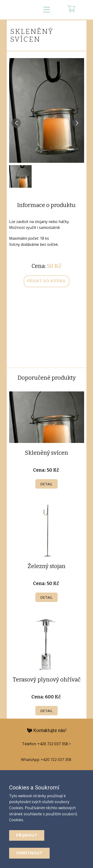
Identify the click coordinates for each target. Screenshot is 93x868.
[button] (16, 123)
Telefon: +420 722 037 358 (45, 744)
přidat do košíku (46, 281)
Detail (46, 484)
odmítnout (29, 853)
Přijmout (27, 835)
